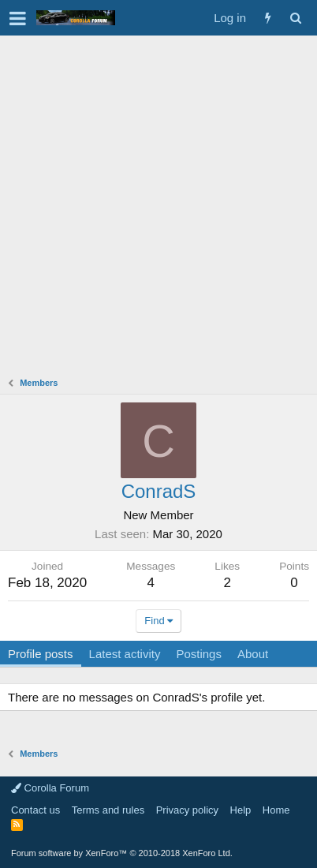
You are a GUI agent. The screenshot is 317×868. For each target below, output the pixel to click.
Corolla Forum (50, 788)
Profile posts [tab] (41, 654)
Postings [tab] (199, 654)
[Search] (295, 18)
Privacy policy (187, 810)
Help (241, 810)
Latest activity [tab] (125, 654)
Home (276, 810)
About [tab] (253, 654)
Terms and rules (108, 810)
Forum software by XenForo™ (122, 853)
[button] (18, 18)
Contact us (35, 810)
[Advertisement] (158, 202)
